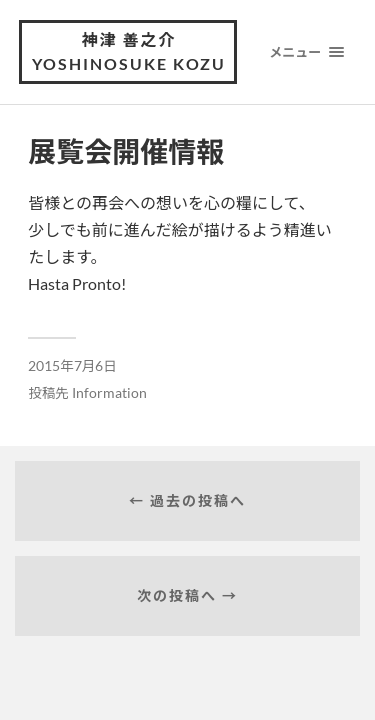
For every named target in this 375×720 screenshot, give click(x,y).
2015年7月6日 (72, 366)
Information (109, 393)
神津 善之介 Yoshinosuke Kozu (129, 51)
